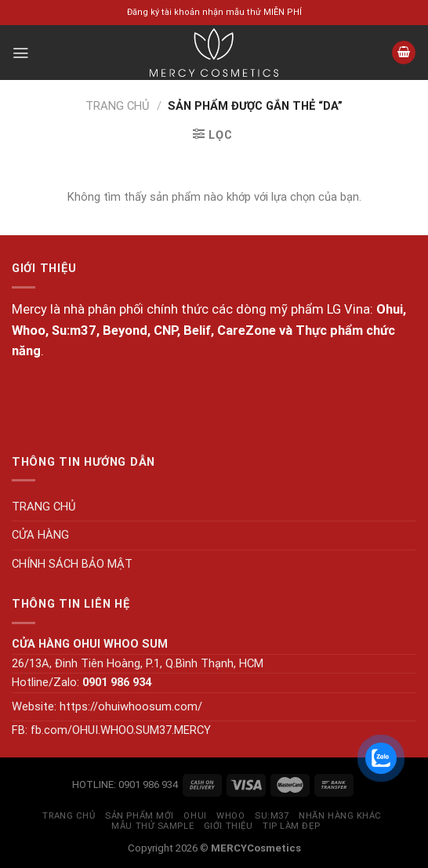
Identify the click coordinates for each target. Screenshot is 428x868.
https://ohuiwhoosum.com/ (131, 706)
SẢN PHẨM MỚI (140, 816)
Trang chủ (118, 106)
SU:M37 (272, 816)
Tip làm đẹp (291, 826)
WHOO (230, 816)
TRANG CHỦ (44, 507)
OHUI (195, 816)
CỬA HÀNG (40, 535)
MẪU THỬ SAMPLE (152, 826)
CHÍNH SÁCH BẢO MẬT (72, 564)
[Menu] (20, 53)
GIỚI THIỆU (229, 826)
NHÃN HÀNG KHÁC (340, 816)
